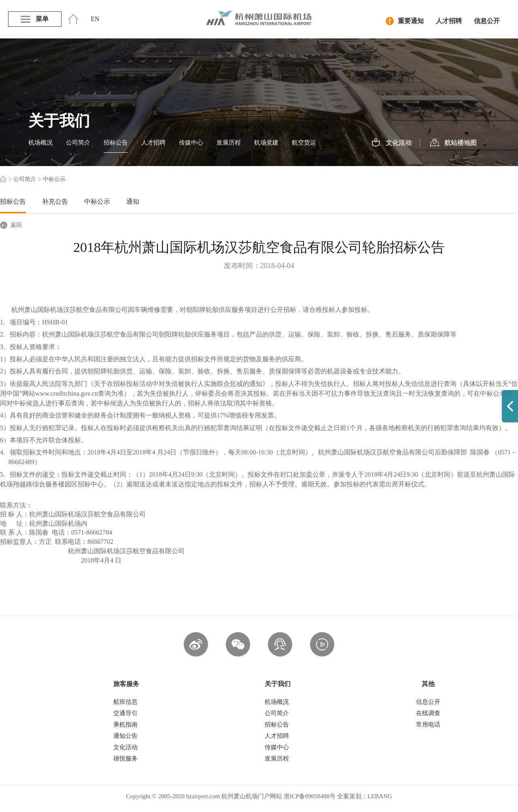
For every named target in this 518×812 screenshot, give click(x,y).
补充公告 (55, 201)
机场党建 (266, 143)
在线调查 (428, 713)
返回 (11, 225)
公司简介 (78, 143)
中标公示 (97, 201)
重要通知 (405, 21)
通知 (133, 201)
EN (95, 19)
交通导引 (125, 713)
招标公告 (116, 143)
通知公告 (125, 736)
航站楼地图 (453, 143)
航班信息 (125, 702)
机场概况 (40, 143)
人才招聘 (449, 21)
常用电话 (428, 725)
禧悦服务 (125, 759)
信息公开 (487, 21)
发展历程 (229, 143)
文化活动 (392, 143)
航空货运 (304, 143)
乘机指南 (125, 725)
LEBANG (380, 796)
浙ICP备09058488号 (310, 796)
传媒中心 (191, 143)
